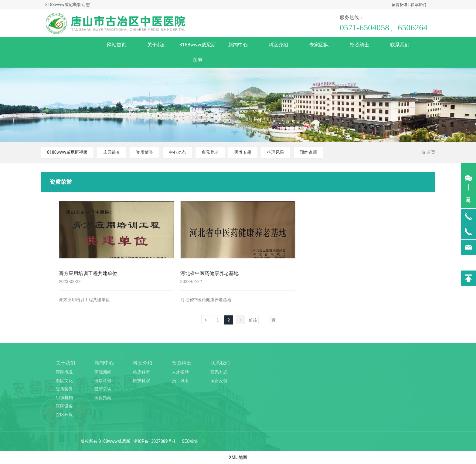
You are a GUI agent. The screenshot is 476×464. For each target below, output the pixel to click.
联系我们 (418, 5)
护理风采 (276, 152)
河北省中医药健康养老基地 (209, 273)
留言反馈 (399, 5)
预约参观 (308, 152)
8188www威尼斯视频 (67, 152)
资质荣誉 (144, 152)
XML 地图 (238, 457)
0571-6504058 (364, 27)
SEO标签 (190, 441)
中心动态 (177, 152)
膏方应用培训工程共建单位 (88, 273)
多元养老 (210, 152)
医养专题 (243, 152)
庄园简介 (112, 152)
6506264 (413, 27)
